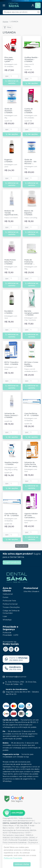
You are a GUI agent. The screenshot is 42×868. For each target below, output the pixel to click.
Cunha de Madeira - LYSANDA (29, 111)
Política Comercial (10, 604)
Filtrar (7, 27)
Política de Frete (9, 601)
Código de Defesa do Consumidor (11, 612)
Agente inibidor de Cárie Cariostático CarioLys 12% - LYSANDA (31, 516)
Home (5, 22)
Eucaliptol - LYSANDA (9, 312)
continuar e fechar (22, 864)
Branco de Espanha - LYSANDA (29, 213)
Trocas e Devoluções (11, 607)
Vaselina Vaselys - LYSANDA (11, 463)
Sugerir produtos (12, 562)
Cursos (5, 597)
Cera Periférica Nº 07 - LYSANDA (32, 415)
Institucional (8, 594)
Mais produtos (22, 546)
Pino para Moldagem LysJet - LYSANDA (9, 59)
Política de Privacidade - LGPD (10, 634)
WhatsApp (7, 620)
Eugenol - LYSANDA (9, 161)
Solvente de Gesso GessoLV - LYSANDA (12, 416)
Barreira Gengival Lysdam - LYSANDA (32, 313)
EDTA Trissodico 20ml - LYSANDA (11, 363)
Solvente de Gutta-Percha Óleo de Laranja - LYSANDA (32, 464)
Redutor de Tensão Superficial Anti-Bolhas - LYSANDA (11, 213)
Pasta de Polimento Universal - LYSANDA (29, 262)
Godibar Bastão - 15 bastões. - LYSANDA (32, 59)
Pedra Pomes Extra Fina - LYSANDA (10, 262)
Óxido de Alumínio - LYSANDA (9, 111)
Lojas (5, 616)
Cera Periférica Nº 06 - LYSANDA (12, 515)
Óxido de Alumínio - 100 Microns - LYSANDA (30, 162)
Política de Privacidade (13, 858)
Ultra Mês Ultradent (31, 591)
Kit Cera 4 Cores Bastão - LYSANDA (31, 364)
